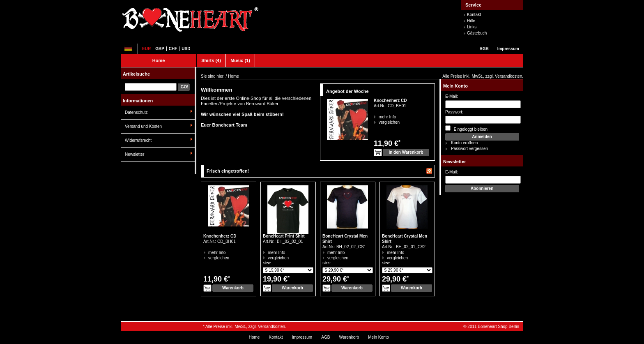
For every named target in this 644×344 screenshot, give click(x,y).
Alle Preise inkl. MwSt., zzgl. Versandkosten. (483, 76)
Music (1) (240, 60)
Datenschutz (136, 112)
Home (159, 60)
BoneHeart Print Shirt (284, 236)
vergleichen (379, 122)
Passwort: (454, 112)
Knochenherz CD (390, 100)
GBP (160, 49)
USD (186, 49)
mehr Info (379, 117)
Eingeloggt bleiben (466, 128)
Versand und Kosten (143, 126)
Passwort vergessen (469, 149)
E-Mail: (452, 96)
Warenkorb (349, 337)
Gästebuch (477, 33)
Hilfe (471, 21)
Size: (267, 263)
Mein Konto (455, 86)
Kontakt (474, 15)
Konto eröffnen (464, 143)
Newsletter (135, 154)
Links (472, 27)
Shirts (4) (211, 60)
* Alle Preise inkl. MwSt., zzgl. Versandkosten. (245, 327)
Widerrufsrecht (138, 140)
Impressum (508, 49)
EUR (146, 49)
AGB (484, 49)
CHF (173, 49)
